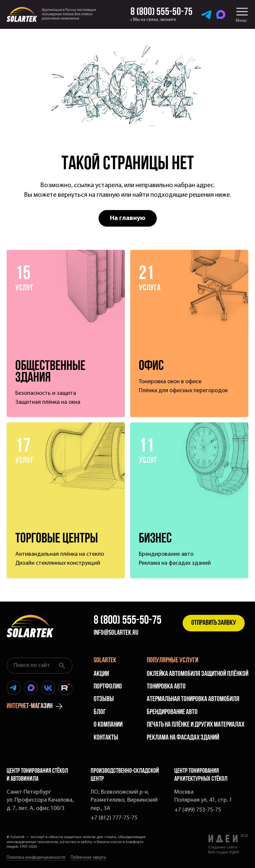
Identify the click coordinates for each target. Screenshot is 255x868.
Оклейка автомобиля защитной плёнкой (198, 674)
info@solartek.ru (116, 633)
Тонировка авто (166, 687)
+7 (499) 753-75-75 (198, 810)
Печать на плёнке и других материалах (196, 725)
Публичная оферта (88, 858)
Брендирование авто (172, 712)
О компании (108, 725)
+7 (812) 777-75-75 (114, 818)
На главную (128, 218)
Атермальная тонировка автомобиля (193, 699)
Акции (101, 674)
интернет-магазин (35, 706)
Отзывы (104, 699)
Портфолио (108, 687)
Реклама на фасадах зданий (183, 738)
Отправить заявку (214, 623)
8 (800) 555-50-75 (127, 621)
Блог (100, 712)
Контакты (106, 738)
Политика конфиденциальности (36, 858)
